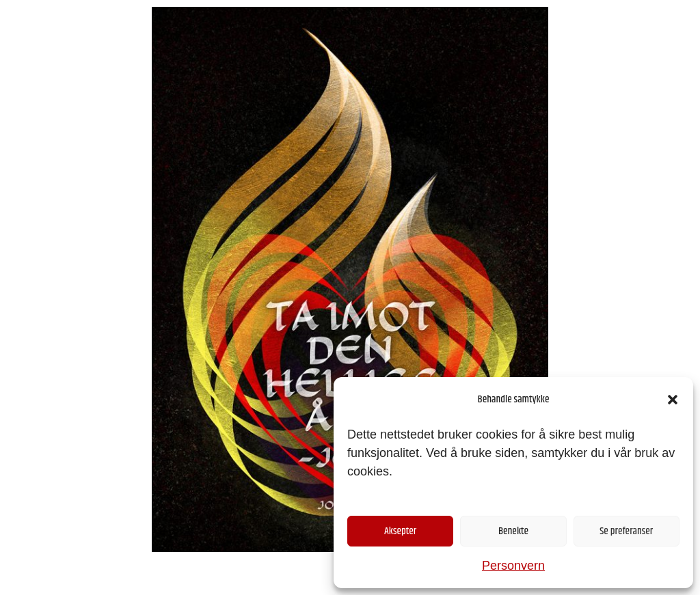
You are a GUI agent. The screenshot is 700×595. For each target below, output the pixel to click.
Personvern (513, 566)
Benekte (513, 531)
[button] (673, 400)
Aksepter (400, 531)
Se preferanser (626, 531)
